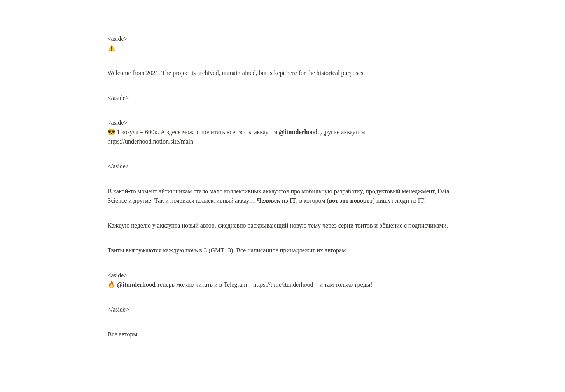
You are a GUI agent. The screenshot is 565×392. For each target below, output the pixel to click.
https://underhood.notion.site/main (150, 141)
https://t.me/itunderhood (283, 284)
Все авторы (123, 334)
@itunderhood (298, 132)
